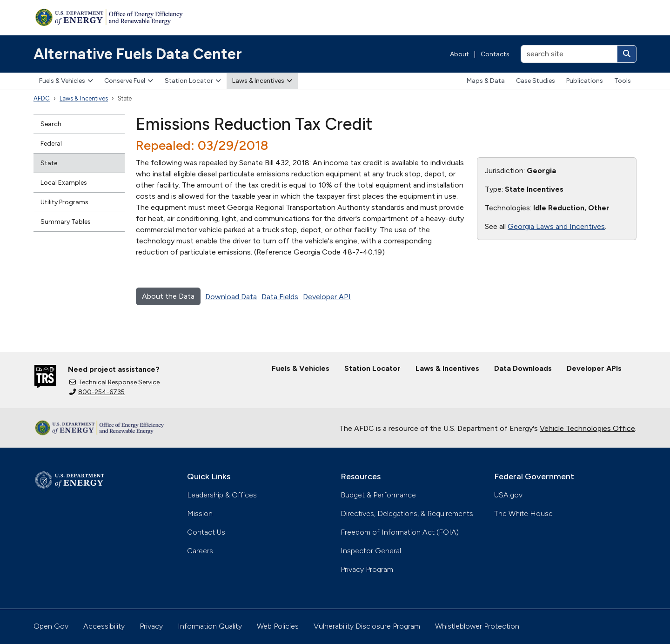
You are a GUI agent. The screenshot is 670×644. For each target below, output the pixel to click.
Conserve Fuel (129, 81)
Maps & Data (486, 81)
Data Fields (280, 297)
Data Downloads (523, 368)
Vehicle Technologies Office (587, 428)
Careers (200, 551)
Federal (51, 144)
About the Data (168, 296)
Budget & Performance (378, 495)
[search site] (569, 54)
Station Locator (193, 81)
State (49, 163)
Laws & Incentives (262, 81)
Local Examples (64, 183)
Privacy (151, 626)
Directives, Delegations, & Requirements (407, 513)
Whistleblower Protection (477, 626)
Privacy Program (367, 569)
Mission (200, 513)
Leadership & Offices (222, 495)
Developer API (327, 297)
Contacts (495, 54)
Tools (623, 81)
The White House (523, 513)
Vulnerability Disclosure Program (367, 626)
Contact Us (206, 532)
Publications (585, 81)
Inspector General (371, 551)
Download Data (231, 297)
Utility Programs (64, 202)
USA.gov (508, 495)
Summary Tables (66, 222)
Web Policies (278, 626)
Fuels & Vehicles (66, 81)
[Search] (627, 54)
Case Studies (536, 81)
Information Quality (210, 626)
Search (51, 124)
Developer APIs (594, 368)
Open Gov (51, 626)
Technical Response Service (114, 382)
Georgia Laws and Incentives (556, 226)
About (459, 54)
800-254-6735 (97, 392)
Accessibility (104, 626)
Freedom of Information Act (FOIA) (400, 532)
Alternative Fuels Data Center (138, 54)
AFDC (42, 98)
